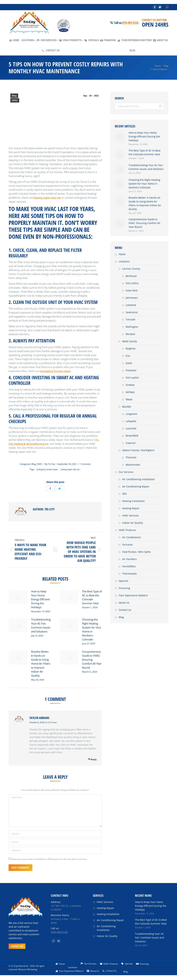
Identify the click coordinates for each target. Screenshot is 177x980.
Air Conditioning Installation (138, 479)
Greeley (130, 385)
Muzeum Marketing (28, 969)
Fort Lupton (132, 378)
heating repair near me (70, 470)
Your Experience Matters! (133, 595)
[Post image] (18, 597)
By (50, 464)
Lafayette (131, 421)
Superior (131, 443)
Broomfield (132, 436)
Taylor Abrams (39, 718)
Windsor (131, 334)
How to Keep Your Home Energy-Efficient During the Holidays (40, 599)
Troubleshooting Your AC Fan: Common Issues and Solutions (41, 625)
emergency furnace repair (47, 470)
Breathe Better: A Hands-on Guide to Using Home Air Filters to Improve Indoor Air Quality (41, 664)
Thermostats (129, 574)
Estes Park (132, 290)
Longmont (131, 414)
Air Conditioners (132, 537)
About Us (124, 603)
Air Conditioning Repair (136, 486)
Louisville (131, 428)
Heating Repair (131, 508)
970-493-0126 (131, 23)
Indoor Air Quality (132, 523)
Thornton (131, 457)
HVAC (15, 100)
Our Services (126, 472)
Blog (14, 96)
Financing (124, 588)
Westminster (133, 465)
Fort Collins (132, 283)
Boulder (127, 407)
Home (122, 254)
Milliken (130, 392)
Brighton (131, 349)
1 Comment (85, 464)
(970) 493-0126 (59, 932)
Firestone (131, 370)
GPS (124, 494)
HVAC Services (130, 515)
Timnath (131, 319)
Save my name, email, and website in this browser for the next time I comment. (50, 859)
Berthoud (131, 276)
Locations (124, 261)
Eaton (129, 363)
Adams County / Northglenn (138, 450)
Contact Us (125, 610)
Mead (129, 399)
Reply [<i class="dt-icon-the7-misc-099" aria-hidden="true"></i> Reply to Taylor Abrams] (92, 759)
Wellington (132, 327)
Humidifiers (129, 566)
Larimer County (131, 269)
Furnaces (127, 545)
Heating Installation (134, 501)
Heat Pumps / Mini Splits (136, 552)
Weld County (130, 341)
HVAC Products (127, 530)
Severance (132, 312)
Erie (128, 356)
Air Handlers (129, 559)
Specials (124, 581)
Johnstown (132, 298)
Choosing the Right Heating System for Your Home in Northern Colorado (92, 629)
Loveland (131, 305)
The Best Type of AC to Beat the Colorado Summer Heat (92, 597)
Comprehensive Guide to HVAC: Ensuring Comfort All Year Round (92, 660)
